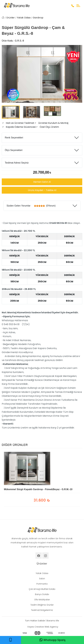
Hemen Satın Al (42, 182)
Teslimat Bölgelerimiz (42, 610)
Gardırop (38, 18)
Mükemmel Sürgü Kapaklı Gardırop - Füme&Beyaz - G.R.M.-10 (38, 489)
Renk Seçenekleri (14, 138)
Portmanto (42, 584)
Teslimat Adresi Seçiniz (17, 163)
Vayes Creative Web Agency (43, 627)
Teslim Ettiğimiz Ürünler (42, 605)
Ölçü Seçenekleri (14, 150)
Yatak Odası (24, 18)
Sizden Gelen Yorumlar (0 (31, 206)
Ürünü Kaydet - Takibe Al (42, 190)
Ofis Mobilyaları (42, 600)
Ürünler (10, 18)
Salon (42, 579)
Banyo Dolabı (42, 594)
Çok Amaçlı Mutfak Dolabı (42, 589)
